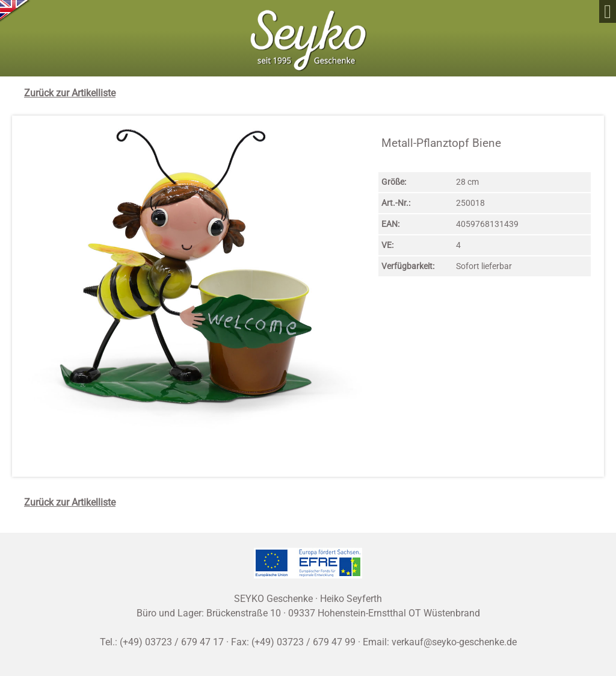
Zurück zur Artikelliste (70, 93)
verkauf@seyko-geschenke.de (454, 642)
